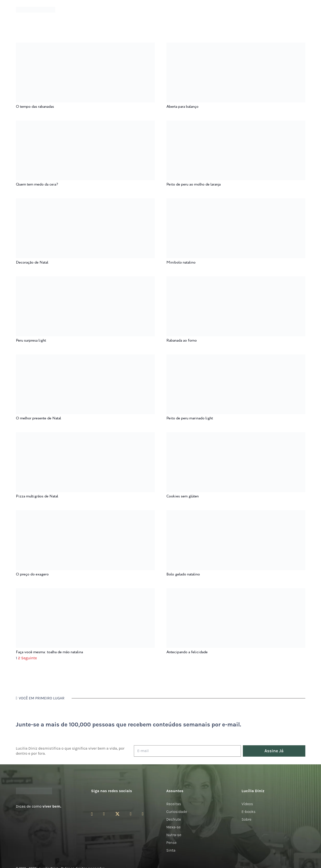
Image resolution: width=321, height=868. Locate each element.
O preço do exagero (32, 574)
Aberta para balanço (182, 107)
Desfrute (174, 819)
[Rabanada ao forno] (236, 280)
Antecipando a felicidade (187, 652)
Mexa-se (174, 827)
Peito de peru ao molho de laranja (194, 184)
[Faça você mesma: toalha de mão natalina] (85, 592)
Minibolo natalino (181, 262)
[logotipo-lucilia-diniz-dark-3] (36, 10)
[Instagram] (92, 814)
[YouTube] (131, 814)
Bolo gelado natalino (183, 574)
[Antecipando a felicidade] (236, 592)
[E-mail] (187, 751)
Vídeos (247, 804)
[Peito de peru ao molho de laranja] (236, 124)
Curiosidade (177, 812)
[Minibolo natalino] (236, 202)
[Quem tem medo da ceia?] (85, 124)
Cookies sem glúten (183, 496)
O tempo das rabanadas (35, 107)
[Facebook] (104, 814)
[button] (302, 10)
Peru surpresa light (31, 341)
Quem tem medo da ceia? (37, 184)
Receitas (174, 804)
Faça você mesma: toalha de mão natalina (49, 652)
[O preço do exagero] (85, 513)
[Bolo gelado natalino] (236, 513)
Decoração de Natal (32, 262)
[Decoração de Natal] (85, 202)
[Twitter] (117, 814)
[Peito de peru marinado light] (236, 358)
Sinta (171, 850)
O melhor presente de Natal (38, 418)
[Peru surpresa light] (85, 280)
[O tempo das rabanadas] (85, 46)
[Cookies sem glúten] (236, 435)
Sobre (247, 819)
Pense (172, 843)
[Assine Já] (274, 751)
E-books (249, 812)
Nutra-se (174, 835)
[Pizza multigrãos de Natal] (85, 435)
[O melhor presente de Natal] (85, 358)
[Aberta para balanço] (236, 46)
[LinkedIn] (143, 814)
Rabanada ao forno (182, 341)
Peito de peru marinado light (190, 418)
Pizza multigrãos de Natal (37, 496)
